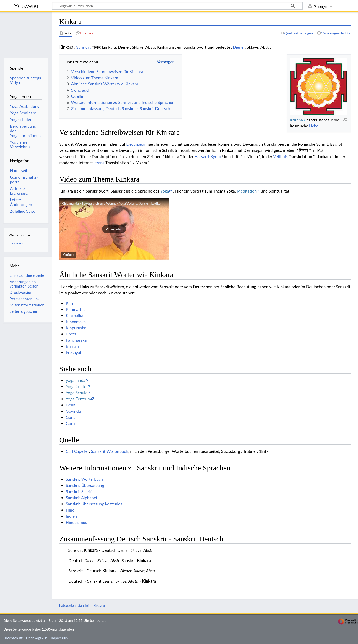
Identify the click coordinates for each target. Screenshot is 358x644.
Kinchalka (74, 315)
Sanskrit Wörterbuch (110, 451)
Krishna (296, 120)
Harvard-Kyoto (208, 156)
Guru (70, 423)
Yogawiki (26, 6)
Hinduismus (76, 522)
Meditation (247, 191)
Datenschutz (13, 638)
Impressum (59, 638)
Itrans (99, 163)
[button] (114, 229)
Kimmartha (76, 309)
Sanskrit (83, 47)
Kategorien (67, 605)
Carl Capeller (77, 451)
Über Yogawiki (37, 638)
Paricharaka (76, 340)
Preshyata (75, 352)
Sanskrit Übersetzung (85, 485)
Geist (70, 405)
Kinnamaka (76, 322)
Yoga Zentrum (78, 399)
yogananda (76, 380)
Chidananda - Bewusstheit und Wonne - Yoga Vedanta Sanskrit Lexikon (112, 203)
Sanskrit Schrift (79, 491)
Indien (71, 516)
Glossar (100, 605)
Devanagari (136, 144)
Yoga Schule (76, 393)
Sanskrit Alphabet (82, 498)
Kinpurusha (76, 328)
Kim (69, 303)
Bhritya (72, 346)
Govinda (73, 411)
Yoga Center (77, 386)
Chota (71, 334)
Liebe (314, 126)
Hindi (71, 510)
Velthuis (280, 156)
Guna (71, 417)
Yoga (165, 191)
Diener (239, 47)
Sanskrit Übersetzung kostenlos (94, 504)
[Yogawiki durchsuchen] (177, 6)
